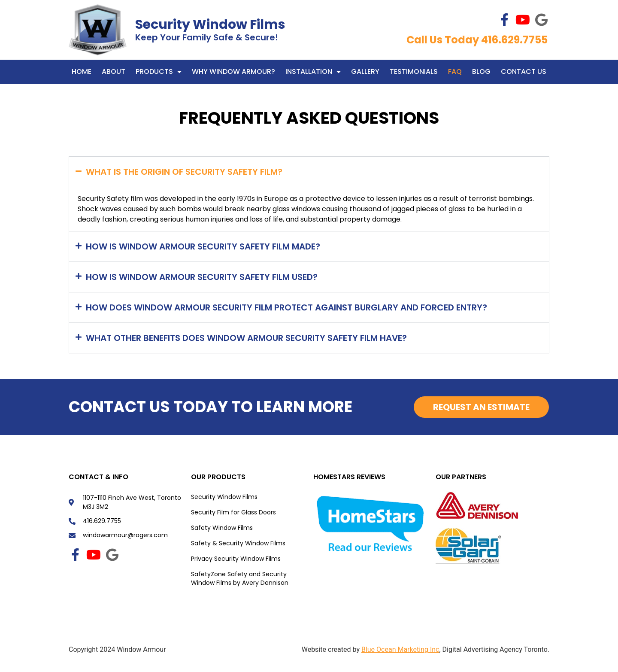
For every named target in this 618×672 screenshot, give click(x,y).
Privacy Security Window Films (236, 559)
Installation (313, 72)
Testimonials (414, 71)
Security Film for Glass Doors (233, 512)
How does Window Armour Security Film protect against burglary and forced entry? (286, 307)
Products (159, 72)
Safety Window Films (222, 528)
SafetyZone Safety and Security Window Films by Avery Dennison (240, 578)
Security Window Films (210, 24)
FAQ (455, 71)
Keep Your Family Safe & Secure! (207, 37)
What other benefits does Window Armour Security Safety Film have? (246, 338)
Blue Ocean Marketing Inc (400, 649)
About (114, 71)
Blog (481, 71)
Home (82, 71)
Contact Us (524, 71)
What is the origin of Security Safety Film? (184, 172)
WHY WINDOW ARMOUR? (233, 71)
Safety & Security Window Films (238, 543)
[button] (309, 172)
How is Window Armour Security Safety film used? (202, 277)
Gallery (365, 71)
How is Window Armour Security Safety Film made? (203, 246)
